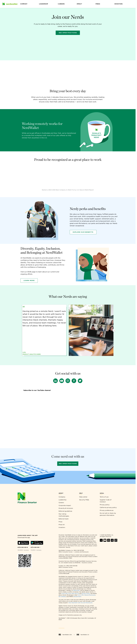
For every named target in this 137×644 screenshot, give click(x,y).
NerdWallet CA (83, 635)
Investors (118, 4)
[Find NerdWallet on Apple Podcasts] (112, 541)
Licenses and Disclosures (81, 552)
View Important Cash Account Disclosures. (81, 603)
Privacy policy (105, 505)
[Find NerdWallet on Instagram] (109, 541)
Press (98, 4)
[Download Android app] (37, 543)
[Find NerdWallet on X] (101, 541)
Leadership (44, 4)
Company (24, 4)
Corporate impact (65, 505)
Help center (83, 497)
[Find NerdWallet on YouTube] (105, 541)
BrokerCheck (77, 597)
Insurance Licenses (87, 563)
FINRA (75, 590)
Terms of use (104, 497)
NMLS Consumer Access (66, 552)
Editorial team (64, 519)
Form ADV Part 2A (74, 593)
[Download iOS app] (23, 543)
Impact (79, 4)
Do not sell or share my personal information (108, 514)
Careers (61, 4)
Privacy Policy (86, 593)
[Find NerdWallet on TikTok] (116, 541)
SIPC (79, 590)
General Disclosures (90, 595)
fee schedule (62, 597)
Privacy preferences (107, 510)
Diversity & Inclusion (66, 508)
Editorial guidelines (65, 511)
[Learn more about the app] (28, 535)
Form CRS (65, 593)
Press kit (62, 525)
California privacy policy (108, 507)
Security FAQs (84, 500)
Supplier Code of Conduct (106, 501)
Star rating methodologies (64, 515)
